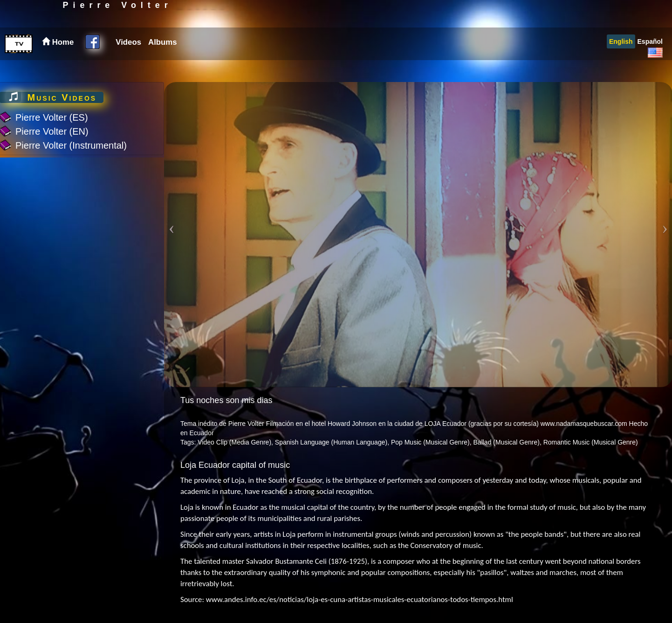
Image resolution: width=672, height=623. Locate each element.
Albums (163, 64)
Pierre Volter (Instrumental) (71, 145)
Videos (128, 64)
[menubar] (145, 64)
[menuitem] (127, 64)
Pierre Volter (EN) (52, 131)
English (621, 63)
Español (650, 63)
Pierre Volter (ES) (52, 117)
